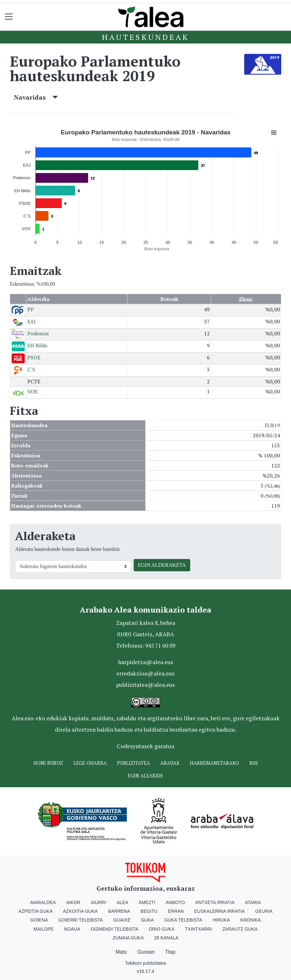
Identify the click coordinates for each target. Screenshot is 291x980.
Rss (254, 763)
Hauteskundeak (145, 37)
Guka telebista (183, 920)
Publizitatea (133, 763)
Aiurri (98, 902)
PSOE (34, 357)
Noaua (72, 929)
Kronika (251, 920)
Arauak (170, 763)
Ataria (253, 902)
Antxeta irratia (215, 902)
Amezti (147, 902)
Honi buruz (48, 763)
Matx (121, 952)
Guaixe (122, 920)
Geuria (264, 911)
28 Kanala (166, 938)
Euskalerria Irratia (219, 911)
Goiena (39, 920)
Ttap (170, 952)
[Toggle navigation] (9, 17)
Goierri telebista (80, 920)
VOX (33, 391)
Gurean (146, 952)
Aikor (73, 902)
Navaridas (36, 97)
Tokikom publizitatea (145, 963)
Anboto (175, 902)
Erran (176, 911)
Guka (147, 920)
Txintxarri (198, 929)
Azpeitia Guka (36, 911)
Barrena (119, 911)
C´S (31, 369)
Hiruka (221, 920)
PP (31, 309)
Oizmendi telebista (115, 929)
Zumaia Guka (128, 938)
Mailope (44, 929)
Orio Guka (161, 929)
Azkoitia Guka (80, 911)
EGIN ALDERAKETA (162, 565)
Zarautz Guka (240, 929)
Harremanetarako (214, 763)
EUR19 (272, 425)
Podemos (38, 333)
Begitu (149, 911)
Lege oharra (90, 763)
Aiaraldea (43, 902)
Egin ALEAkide (145, 776)
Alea (123, 902)
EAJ (32, 321)
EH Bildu (37, 345)
